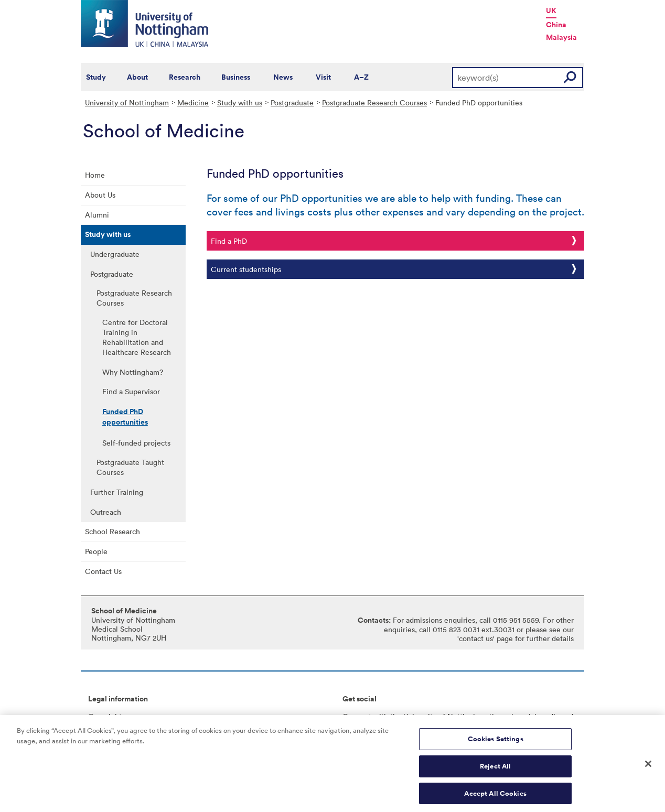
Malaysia (561, 37)
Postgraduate (292, 102)
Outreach (106, 512)
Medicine (193, 102)
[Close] (648, 767)
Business (236, 77)
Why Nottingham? (133, 372)
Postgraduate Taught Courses (130, 467)
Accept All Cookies (495, 797)
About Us (100, 195)
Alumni (97, 215)
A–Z (361, 77)
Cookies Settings (496, 743)
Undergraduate (115, 254)
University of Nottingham (127, 102)
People (96, 551)
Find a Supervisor (131, 391)
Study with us (240, 102)
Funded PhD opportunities (125, 417)
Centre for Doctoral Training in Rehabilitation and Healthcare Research (137, 337)
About (137, 77)
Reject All (495, 769)
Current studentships (246, 269)
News (283, 77)
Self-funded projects (136, 443)
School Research (112, 531)
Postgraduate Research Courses (374, 102)
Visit (323, 77)
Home (95, 175)
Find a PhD (229, 241)
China (556, 25)
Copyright (105, 716)
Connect (357, 716)
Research (185, 77)
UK (551, 10)
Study (96, 77)
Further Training (117, 492)
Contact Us (103, 571)
